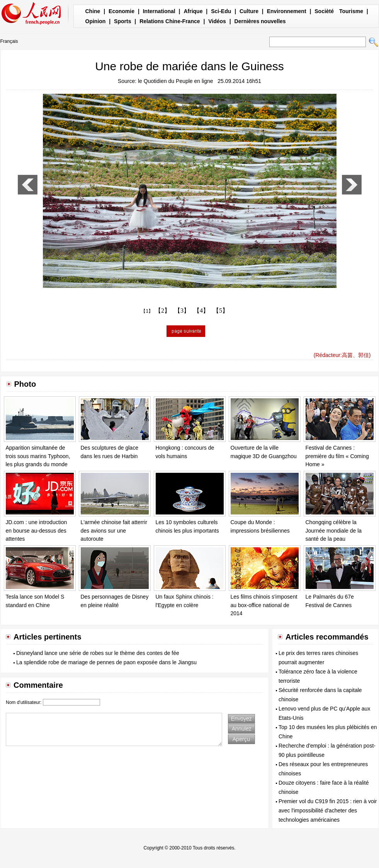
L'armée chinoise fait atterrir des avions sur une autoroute (114, 530)
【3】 (182, 310)
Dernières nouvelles (260, 21)
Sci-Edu (221, 11)
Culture (249, 11)
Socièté (324, 11)
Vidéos (217, 21)
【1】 (147, 311)
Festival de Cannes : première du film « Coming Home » (337, 456)
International (159, 11)
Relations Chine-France (170, 21)
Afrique (193, 11)
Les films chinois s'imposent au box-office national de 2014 (264, 605)
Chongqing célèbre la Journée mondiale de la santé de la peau (334, 530)
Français (9, 41)
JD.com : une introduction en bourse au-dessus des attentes (37, 530)
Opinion (96, 21)
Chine (93, 11)
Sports (122, 21)
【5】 (221, 310)
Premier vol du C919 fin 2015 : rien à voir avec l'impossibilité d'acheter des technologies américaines (328, 810)
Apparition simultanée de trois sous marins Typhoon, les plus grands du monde (38, 456)
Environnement (287, 11)
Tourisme (351, 11)
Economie (122, 11)
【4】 (201, 310)
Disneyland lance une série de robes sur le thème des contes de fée (98, 653)
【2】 (163, 310)
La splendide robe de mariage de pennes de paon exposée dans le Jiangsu (106, 662)
